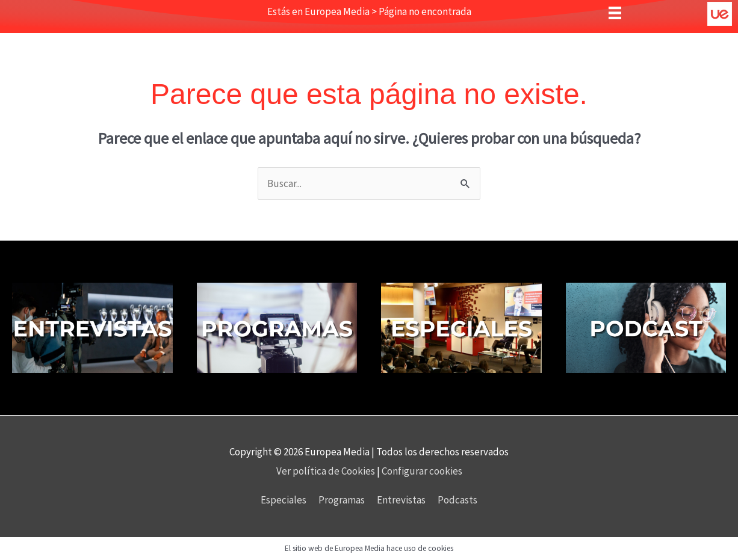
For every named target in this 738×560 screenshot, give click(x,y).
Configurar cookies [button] (422, 471)
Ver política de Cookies (327, 471)
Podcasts (457, 500)
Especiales (284, 500)
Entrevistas (401, 500)
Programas (342, 500)
